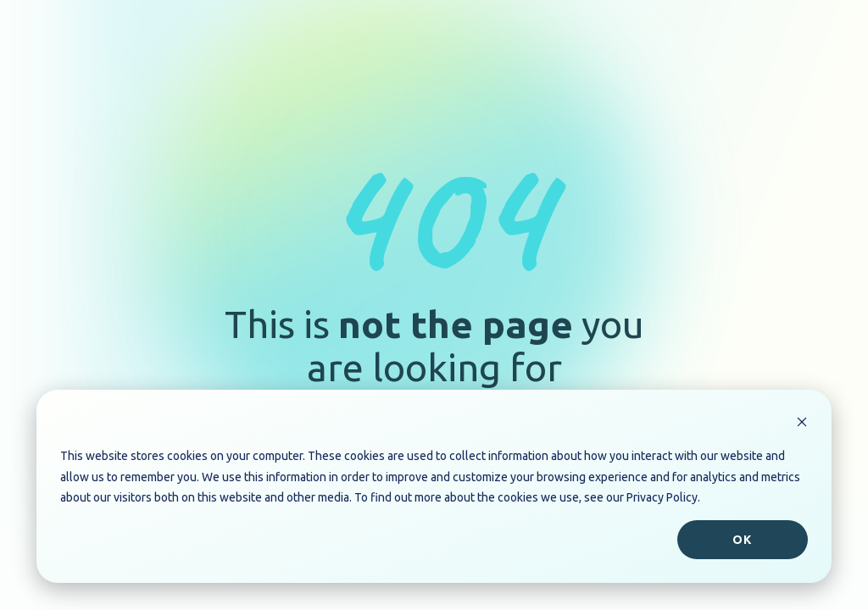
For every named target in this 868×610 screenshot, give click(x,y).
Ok (742, 540)
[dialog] (434, 486)
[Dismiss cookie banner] (802, 424)
